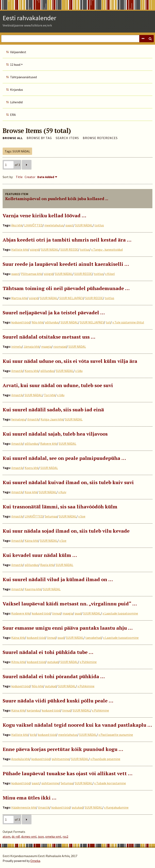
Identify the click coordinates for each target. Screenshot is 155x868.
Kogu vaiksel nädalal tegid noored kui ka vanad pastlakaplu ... (77, 725)
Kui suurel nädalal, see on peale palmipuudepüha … (64, 458)
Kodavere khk (21, 613)
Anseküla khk (20, 759)
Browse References (100, 138)
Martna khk (19, 298)
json (41, 836)
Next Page (27, 165)
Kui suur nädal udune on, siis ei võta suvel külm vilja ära (70, 361)
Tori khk (50, 395)
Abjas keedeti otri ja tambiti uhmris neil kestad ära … (67, 240)
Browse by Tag (39, 138)
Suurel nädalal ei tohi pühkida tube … (48, 652)
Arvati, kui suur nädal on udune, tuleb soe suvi (58, 385)
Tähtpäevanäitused (23, 77)
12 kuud (15, 64)
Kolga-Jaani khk (52, 419)
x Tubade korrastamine (110, 783)
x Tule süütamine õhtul (128, 322)
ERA (13, 115)
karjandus (33, 710)
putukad (53, 662)
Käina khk (31, 541)
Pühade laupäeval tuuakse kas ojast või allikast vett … (68, 773)
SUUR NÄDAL (84, 225)
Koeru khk (32, 371)
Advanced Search (143, 39)
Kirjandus (17, 90)
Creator (30, 177)
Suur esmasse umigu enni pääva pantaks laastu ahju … (68, 628)
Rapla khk (47, 565)
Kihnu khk (18, 662)
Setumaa (51, 516)
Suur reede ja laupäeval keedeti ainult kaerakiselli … (66, 264)
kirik (33, 735)
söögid (35, 249)
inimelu (17, 346)
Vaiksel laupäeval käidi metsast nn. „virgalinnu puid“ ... (70, 604)
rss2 (65, 836)
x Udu (79, 371)
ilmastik (17, 371)
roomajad (60, 346)
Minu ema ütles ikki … (29, 798)
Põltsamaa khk (31, 274)
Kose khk (31, 492)
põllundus (52, 322)
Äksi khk (17, 225)
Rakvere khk (49, 444)
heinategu (18, 419)
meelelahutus (54, 225)
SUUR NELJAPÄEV (71, 298)
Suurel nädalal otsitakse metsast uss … (49, 337)
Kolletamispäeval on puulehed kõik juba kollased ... (57, 199)
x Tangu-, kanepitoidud (107, 249)
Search (150, 39)
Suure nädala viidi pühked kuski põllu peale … (58, 701)
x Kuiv (62, 492)
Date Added (46, 177)
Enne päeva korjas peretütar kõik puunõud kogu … (63, 749)
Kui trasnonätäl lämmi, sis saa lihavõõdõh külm (60, 507)
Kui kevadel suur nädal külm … (40, 555)
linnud (56, 613)
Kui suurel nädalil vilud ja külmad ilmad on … (58, 579)
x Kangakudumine (116, 807)
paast (69, 225)
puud (78, 613)
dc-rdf (16, 836)
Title (19, 177)
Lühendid (16, 102)
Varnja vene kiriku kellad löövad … (44, 215)
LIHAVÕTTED (33, 225)
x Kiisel (110, 274)
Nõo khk (37, 322)
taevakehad (93, 638)
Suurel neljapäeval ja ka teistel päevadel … (54, 313)
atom (6, 836)
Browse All (13, 138)
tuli (108, 322)
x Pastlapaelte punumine (116, 735)
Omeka (35, 861)
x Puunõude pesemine (105, 759)
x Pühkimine (88, 662)
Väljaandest (18, 52)
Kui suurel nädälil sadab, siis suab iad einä (53, 410)
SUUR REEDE (69, 249)
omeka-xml (53, 836)
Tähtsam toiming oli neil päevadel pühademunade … (66, 288)
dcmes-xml (29, 836)
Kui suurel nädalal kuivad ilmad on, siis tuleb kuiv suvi (68, 482)
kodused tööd (21, 322)
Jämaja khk (31, 346)
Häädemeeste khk (24, 807)
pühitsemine (60, 759)
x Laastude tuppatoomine (120, 613)
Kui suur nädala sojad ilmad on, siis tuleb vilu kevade (66, 531)
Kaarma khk (33, 589)
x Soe (82, 516)
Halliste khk (20, 249)
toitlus (99, 225)
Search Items (67, 138)
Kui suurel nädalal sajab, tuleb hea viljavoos (55, 434)
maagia (46, 346)
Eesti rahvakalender (29, 18)
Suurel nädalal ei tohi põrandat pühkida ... (54, 676)
